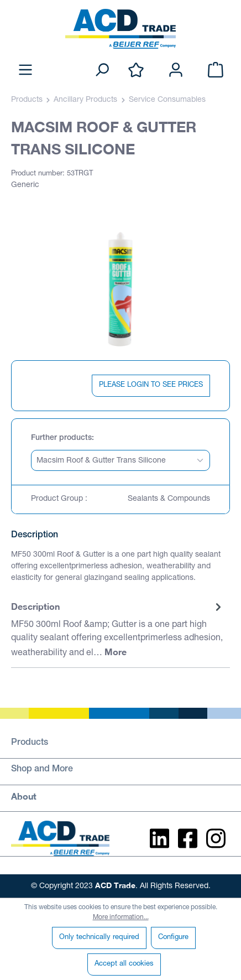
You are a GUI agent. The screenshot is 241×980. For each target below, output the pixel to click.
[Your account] (176, 71)
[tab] (118, 630)
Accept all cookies (124, 964)
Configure (173, 938)
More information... (121, 917)
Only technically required (99, 938)
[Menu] (25, 71)
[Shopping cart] (216, 71)
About (24, 796)
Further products (61, 438)
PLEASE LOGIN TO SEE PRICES (151, 385)
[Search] (102, 71)
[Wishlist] (136, 71)
